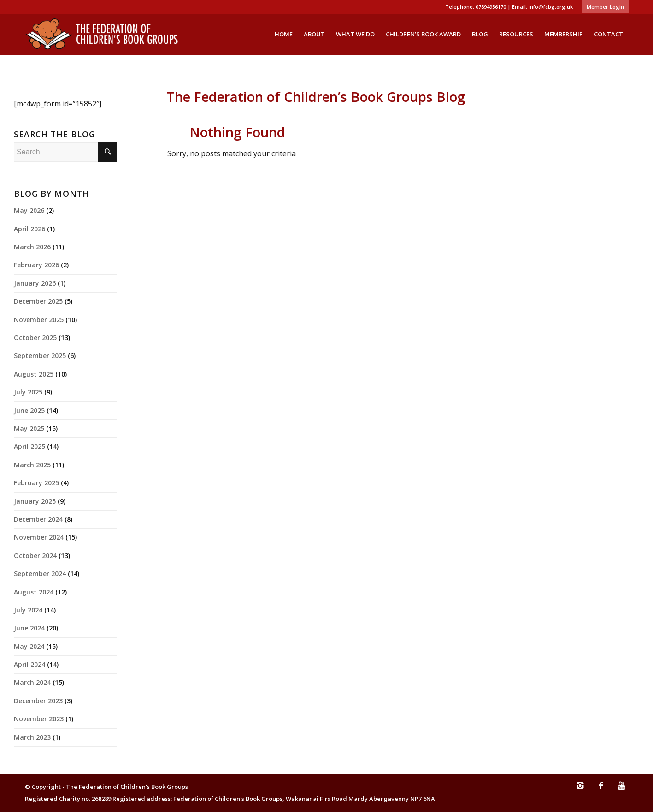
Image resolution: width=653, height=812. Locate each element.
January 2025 (35, 501)
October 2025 (35, 338)
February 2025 (36, 483)
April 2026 (29, 229)
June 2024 (29, 628)
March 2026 (32, 247)
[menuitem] (603, 7)
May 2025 (29, 428)
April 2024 (29, 664)
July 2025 (28, 392)
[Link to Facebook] (601, 790)
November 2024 (39, 537)
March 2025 (32, 465)
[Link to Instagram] (580, 790)
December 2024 (38, 519)
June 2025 (29, 410)
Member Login (605, 7)
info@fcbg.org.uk (551, 7)
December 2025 (38, 301)
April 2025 (29, 446)
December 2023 (38, 701)
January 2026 (35, 283)
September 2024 (40, 574)
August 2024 (34, 592)
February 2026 (36, 265)
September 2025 (40, 356)
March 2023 (32, 737)
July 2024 (28, 610)
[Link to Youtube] (622, 790)
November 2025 (39, 320)
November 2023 (39, 719)
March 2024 (32, 682)
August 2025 (34, 374)
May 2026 (29, 210)
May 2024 (29, 646)
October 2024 (35, 556)
